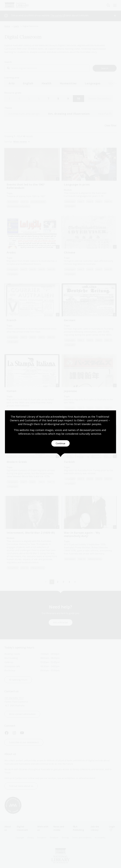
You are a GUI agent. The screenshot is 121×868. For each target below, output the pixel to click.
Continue (60, 443)
